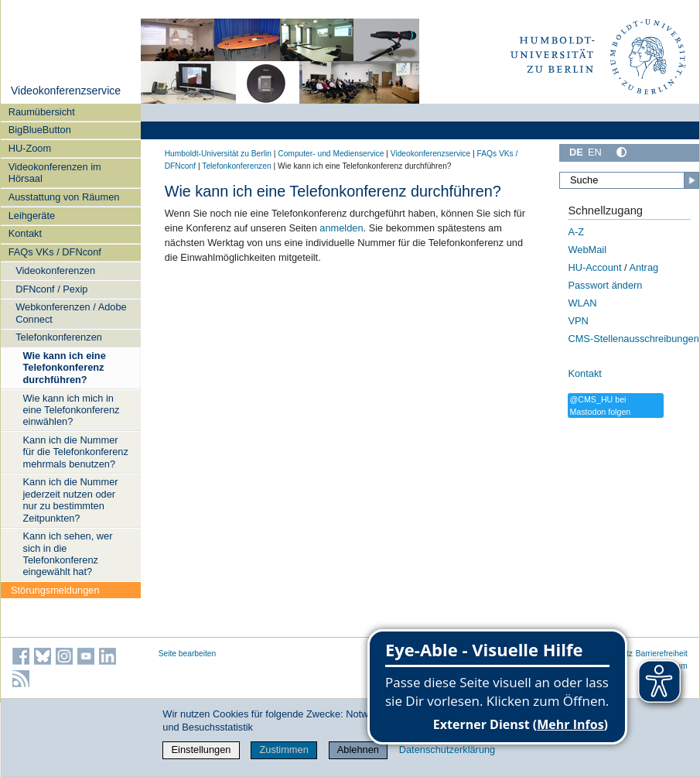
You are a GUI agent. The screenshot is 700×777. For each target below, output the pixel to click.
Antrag (644, 267)
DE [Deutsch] (576, 152)
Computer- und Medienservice (331, 154)
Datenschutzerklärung (447, 750)
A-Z (576, 232)
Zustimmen (283, 750)
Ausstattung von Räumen (64, 197)
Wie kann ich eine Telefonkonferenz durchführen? (65, 368)
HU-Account (594, 267)
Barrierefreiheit (662, 654)
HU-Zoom (30, 148)
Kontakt (25, 233)
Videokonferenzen (55, 270)
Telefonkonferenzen (59, 337)
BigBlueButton (40, 130)
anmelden (341, 228)
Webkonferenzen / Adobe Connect (71, 313)
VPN (578, 321)
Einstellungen (201, 750)
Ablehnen (358, 750)
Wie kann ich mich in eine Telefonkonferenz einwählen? (72, 410)
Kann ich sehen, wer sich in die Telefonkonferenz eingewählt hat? (68, 554)
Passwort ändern (605, 285)
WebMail (587, 250)
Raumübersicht (42, 112)
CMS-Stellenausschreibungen (633, 339)
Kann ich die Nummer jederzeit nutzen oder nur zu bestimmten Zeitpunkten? (71, 500)
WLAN (582, 303)
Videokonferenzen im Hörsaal (55, 173)
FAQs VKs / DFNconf (55, 252)
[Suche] (629, 180)
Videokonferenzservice (66, 91)
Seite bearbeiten (188, 654)
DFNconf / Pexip (51, 289)
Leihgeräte (32, 216)
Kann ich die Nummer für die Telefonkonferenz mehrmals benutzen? (76, 452)
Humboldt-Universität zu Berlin (218, 154)
